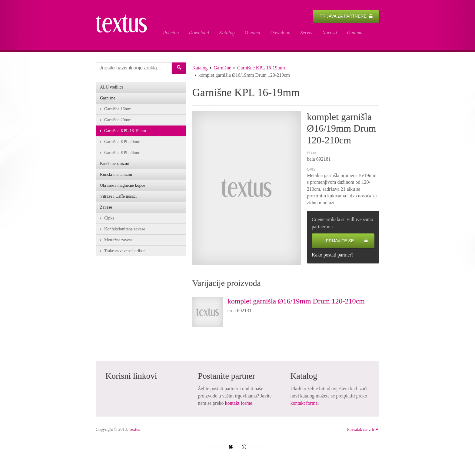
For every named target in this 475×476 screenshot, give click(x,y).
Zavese (106, 207)
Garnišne (222, 68)
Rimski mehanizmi (116, 174)
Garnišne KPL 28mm (122, 153)
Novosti (330, 33)
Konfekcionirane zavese (125, 229)
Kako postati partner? (333, 255)
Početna (171, 33)
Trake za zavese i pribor (125, 251)
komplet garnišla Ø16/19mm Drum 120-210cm (296, 301)
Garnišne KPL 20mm (122, 142)
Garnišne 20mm (118, 120)
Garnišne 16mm (118, 109)
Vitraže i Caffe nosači (118, 196)
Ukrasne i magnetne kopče (123, 185)
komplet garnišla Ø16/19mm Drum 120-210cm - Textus (125, 25)
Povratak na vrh (363, 429)
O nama (252, 33)
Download (199, 33)
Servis (306, 33)
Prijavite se (347, 241)
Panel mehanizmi (115, 164)
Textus (134, 429)
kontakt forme (239, 403)
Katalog (227, 33)
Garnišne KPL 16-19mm (261, 68)
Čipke (109, 218)
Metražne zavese (118, 240)
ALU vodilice (112, 87)
